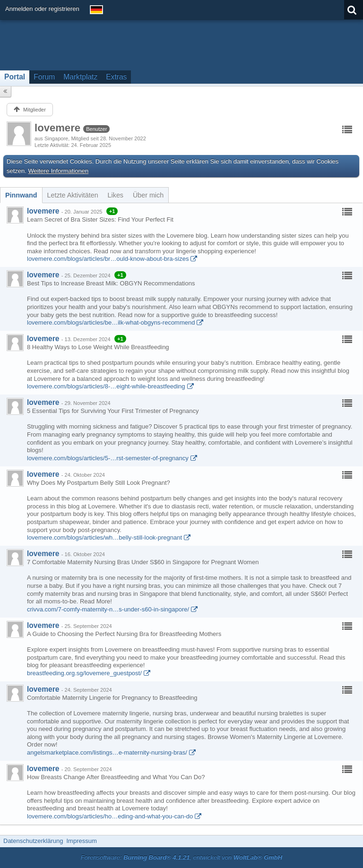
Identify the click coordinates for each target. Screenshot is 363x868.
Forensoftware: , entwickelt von (181, 857)
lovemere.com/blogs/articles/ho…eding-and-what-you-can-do (110, 816)
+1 (112, 211)
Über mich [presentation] (148, 195)
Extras (116, 77)
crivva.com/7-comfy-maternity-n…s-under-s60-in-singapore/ (108, 609)
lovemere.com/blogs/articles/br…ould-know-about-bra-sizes (108, 259)
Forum (44, 77)
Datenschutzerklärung (33, 841)
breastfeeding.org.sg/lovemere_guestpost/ (84, 673)
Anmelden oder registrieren (42, 9)
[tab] (21, 195)
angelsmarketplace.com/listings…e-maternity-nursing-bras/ (107, 752)
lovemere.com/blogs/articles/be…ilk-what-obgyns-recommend (111, 322)
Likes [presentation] (116, 195)
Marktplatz (80, 77)
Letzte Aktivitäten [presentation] (73, 195)
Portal (15, 77)
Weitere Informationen (59, 171)
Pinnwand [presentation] (21, 195)
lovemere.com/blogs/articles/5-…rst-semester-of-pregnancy (108, 458)
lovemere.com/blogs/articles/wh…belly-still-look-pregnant (104, 537)
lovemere (43, 211)
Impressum (81, 841)
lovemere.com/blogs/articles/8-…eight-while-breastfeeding (106, 386)
